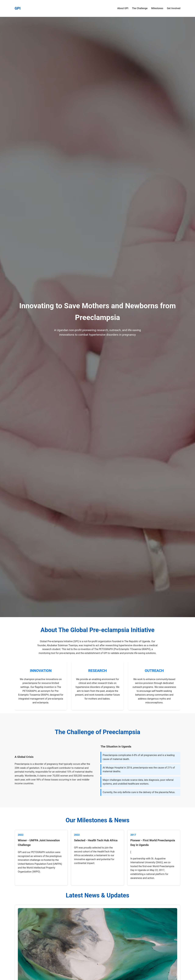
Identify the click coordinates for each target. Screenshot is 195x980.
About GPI (123, 8)
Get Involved (174, 8)
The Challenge (140, 8)
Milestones (157, 8)
